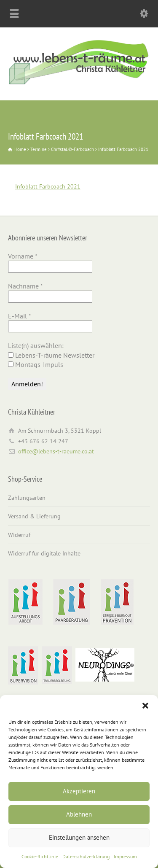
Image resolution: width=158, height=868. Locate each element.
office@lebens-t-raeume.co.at (56, 451)
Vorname (23, 256)
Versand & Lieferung (34, 516)
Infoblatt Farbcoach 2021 (48, 186)
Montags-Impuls (36, 364)
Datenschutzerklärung (86, 856)
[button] (145, 706)
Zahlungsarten (27, 498)
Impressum (125, 856)
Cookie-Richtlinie (40, 856)
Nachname (25, 286)
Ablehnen (79, 814)
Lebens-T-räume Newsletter (51, 355)
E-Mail (20, 316)
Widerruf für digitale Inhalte (44, 553)
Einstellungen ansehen (79, 837)
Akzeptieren (79, 791)
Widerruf (19, 535)
